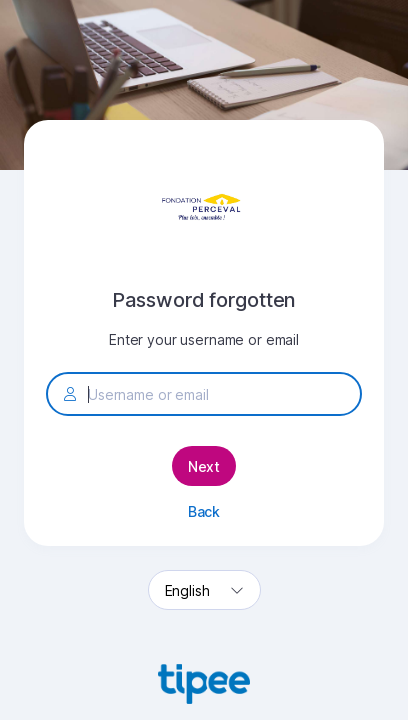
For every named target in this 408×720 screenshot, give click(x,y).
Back (204, 511)
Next (204, 466)
